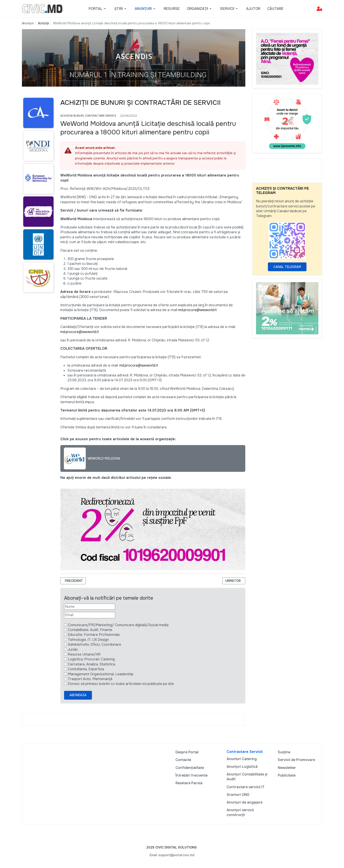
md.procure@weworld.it (197, 310)
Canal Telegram (287, 267)
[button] (98, 9)
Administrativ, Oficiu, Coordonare (94, 644)
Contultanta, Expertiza (86, 669)
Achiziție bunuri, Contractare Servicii (88, 116)
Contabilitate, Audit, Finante (90, 630)
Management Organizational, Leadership (101, 674)
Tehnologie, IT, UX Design (88, 640)
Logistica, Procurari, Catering (91, 659)
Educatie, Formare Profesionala (94, 635)
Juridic (73, 650)
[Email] (90, 615)
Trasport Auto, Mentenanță (90, 679)
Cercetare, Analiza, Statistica (91, 664)
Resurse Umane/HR (84, 654)
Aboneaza (78, 695)
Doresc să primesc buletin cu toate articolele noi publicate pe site (121, 684)
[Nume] (90, 607)
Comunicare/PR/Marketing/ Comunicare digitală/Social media (118, 625)
